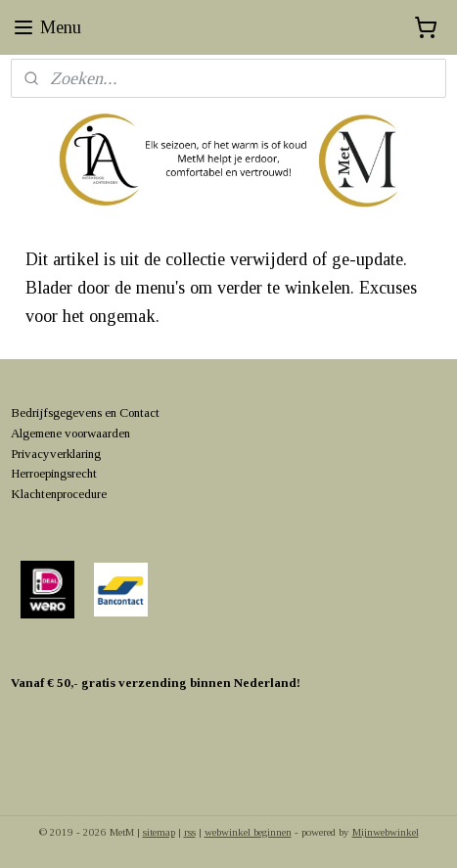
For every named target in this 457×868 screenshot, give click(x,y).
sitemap (159, 832)
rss (190, 832)
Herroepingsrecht (54, 473)
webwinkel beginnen (248, 832)
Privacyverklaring (56, 454)
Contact (139, 412)
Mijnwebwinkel (386, 832)
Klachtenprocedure (59, 494)
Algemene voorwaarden (70, 433)
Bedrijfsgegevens (56, 412)
